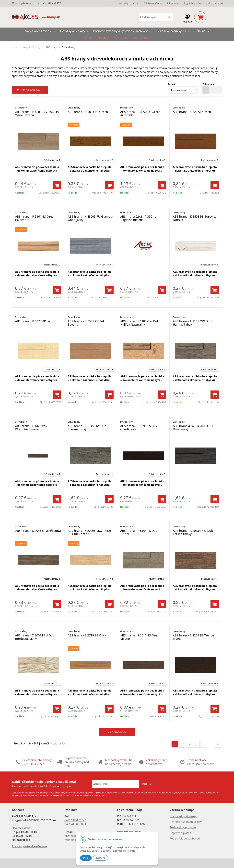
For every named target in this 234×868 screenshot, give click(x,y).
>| (218, 744)
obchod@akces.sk (75, 836)
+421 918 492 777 (51, 3)
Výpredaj (120, 38)
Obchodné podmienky (183, 816)
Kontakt (219, 3)
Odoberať (147, 784)
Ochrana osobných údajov (186, 822)
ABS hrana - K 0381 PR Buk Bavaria (86, 323)
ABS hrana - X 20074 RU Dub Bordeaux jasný (35, 637)
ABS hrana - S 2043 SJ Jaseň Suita (38, 531)
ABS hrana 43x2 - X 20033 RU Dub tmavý (193, 428)
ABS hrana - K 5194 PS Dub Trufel (139, 532)
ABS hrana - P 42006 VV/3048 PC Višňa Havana (37, 113)
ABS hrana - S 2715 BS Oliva (87, 635)
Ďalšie (203, 31)
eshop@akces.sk (25, 3)
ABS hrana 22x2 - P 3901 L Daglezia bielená (138, 218)
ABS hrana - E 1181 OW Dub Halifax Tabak (192, 323)
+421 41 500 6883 (75, 824)
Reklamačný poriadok (183, 827)
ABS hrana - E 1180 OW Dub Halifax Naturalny (140, 323)
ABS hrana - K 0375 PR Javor (34, 321)
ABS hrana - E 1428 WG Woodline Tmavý (31, 428)
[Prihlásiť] (187, 18)
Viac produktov (117, 732)
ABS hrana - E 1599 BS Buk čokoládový (139, 428)
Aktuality (124, 3)
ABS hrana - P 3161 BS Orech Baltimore (35, 218)
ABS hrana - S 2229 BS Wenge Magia (193, 637)
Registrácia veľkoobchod (197, 3)
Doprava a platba (180, 833)
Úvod (112, 3)
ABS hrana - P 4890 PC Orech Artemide (140, 113)
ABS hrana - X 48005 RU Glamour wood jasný (91, 218)
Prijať (86, 858)
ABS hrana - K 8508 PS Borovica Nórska (195, 218)
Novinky (103, 38)
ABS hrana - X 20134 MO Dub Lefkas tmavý (193, 532)
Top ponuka (141, 38)
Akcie (89, 38)
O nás (136, 3)
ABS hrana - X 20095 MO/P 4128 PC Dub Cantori (90, 532)
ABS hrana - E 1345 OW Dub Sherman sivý (87, 428)
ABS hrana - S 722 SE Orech (192, 112)
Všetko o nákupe (153, 3)
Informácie (173, 3)
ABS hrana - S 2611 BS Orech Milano (140, 637)
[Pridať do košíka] (57, 185)
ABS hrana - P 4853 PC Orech (88, 112)
